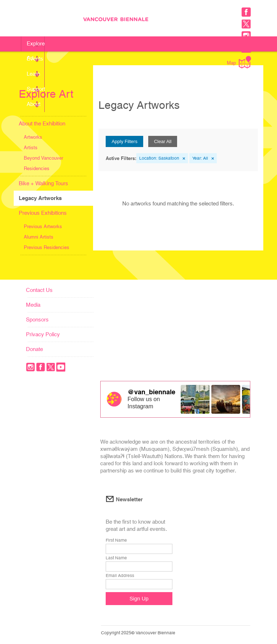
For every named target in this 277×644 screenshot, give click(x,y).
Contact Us (39, 290)
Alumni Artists (39, 237)
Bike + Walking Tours (43, 183)
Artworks (33, 137)
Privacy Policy (43, 334)
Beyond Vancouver (43, 158)
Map (239, 62)
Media (33, 305)
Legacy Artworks (40, 198)
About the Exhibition (42, 123)
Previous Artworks (43, 226)
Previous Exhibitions (43, 213)
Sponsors (37, 319)
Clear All (163, 141)
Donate (34, 349)
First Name (116, 540)
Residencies (37, 168)
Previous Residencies (47, 247)
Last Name (116, 558)
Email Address (120, 576)
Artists (31, 148)
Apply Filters (124, 141)
